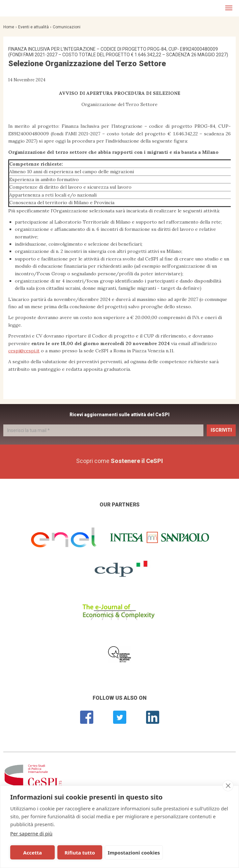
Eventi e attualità (33, 27)
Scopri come (119, 461)
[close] (228, 786)
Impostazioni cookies (134, 853)
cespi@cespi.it (24, 351)
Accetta (32, 853)
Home (9, 27)
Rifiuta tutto (80, 853)
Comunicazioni (67, 27)
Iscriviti (221, 430)
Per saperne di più (31, 833)
